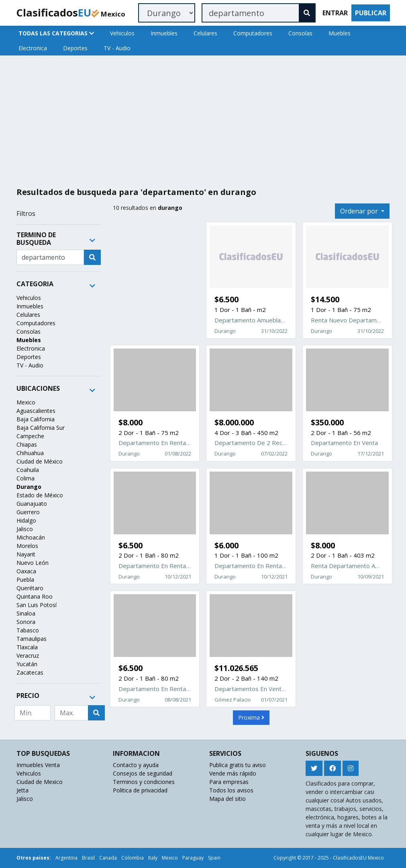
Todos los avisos (231, 790)
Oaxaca (26, 571)
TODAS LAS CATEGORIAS (56, 33)
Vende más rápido (233, 773)
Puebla (25, 580)
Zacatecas (30, 672)
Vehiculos (122, 33)
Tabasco (28, 630)
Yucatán (27, 664)
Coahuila (28, 470)
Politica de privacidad (140, 790)
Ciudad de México (40, 461)
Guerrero (28, 512)
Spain (214, 858)
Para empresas (229, 782)
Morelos (27, 546)
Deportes (75, 48)
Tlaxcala (27, 647)
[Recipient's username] (50, 257)
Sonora (26, 622)
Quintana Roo (35, 596)
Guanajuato (32, 504)
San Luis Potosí (37, 605)
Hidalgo (26, 520)
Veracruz (28, 656)
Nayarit (26, 554)
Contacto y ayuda (136, 765)
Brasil (88, 858)
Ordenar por (360, 211)
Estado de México (40, 495)
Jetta (22, 790)
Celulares (205, 33)
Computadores (253, 33)
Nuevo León (33, 563)
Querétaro (30, 588)
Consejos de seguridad (143, 773)
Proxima (251, 717)
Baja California (36, 419)
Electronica (33, 48)
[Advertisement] (203, 118)
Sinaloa (26, 613)
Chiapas (27, 444)
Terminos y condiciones (144, 782)
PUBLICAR (371, 13)
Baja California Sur (41, 428)
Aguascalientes (36, 411)
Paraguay (193, 858)
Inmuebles (164, 33)
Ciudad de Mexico (40, 782)
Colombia (133, 858)
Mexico (26, 402)
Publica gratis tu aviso (238, 765)
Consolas (300, 33)
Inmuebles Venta (38, 765)
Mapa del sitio (227, 799)
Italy (153, 858)
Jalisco (25, 529)
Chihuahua (30, 453)
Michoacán (31, 537)
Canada (108, 858)
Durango (29, 487)
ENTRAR (335, 13)
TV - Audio (117, 48)
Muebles (340, 33)
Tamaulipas (32, 639)
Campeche (30, 436)
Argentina (66, 858)
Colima (26, 478)
